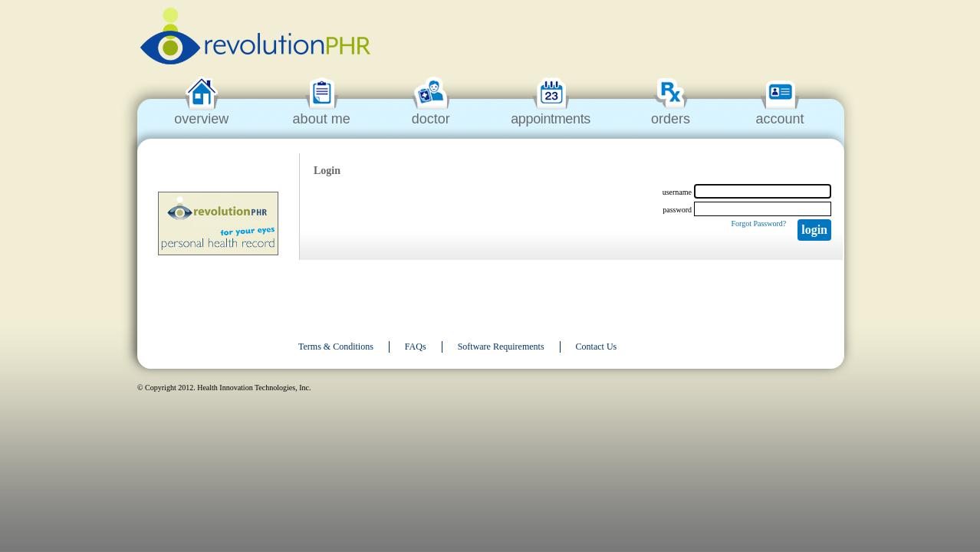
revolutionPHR (255, 38)
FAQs (416, 347)
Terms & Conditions (336, 347)
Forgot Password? (758, 223)
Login (814, 230)
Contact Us (597, 347)
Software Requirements (501, 347)
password (677, 210)
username (677, 192)
